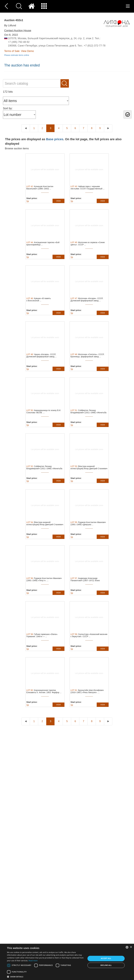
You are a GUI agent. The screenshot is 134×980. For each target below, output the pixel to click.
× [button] (131, 947)
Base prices (55, 139)
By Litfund (10, 25)
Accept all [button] (106, 958)
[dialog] (67, 962)
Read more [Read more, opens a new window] (33, 961)
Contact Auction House (18, 30)
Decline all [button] (106, 965)
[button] (46, 977)
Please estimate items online (17, 55)
